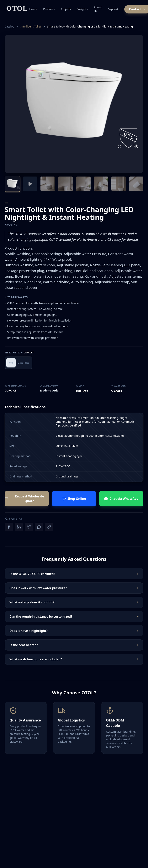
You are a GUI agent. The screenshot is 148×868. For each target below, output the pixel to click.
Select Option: (19, 353)
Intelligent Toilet (31, 26)
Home (33, 9)
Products (49, 9)
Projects (66, 9)
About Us (98, 9)
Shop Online (74, 499)
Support (113, 9)
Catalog (9, 26)
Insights (82, 9)
